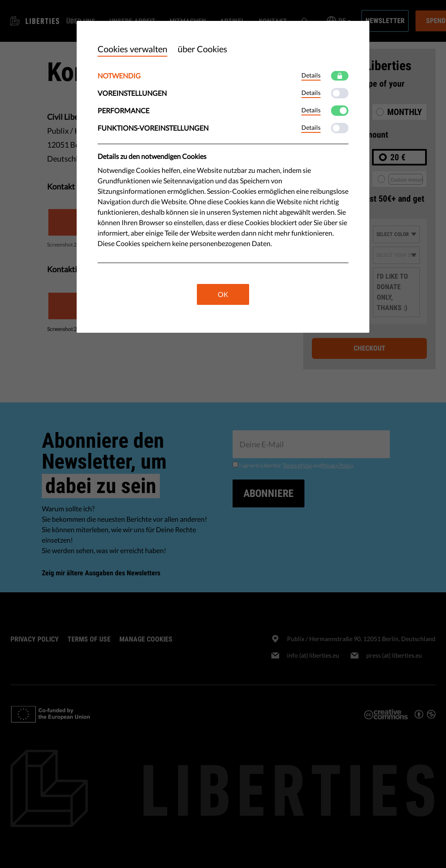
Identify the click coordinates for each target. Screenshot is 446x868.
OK (223, 294)
